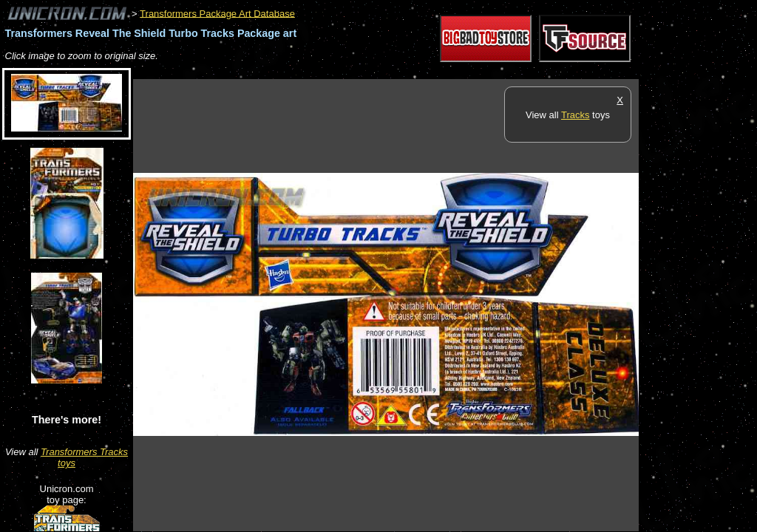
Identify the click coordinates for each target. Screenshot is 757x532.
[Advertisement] (402, 71)
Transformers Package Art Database (217, 13)
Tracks (576, 115)
